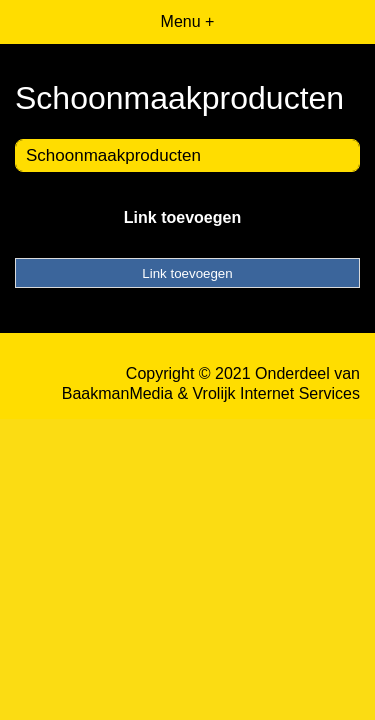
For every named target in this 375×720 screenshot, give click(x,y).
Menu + (188, 21)
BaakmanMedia (117, 393)
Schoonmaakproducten (113, 155)
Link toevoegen (182, 217)
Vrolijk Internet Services (276, 393)
